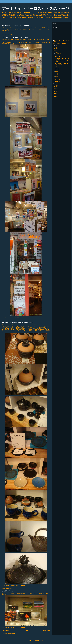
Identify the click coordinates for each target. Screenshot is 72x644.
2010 (55, 93)
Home (26, 631)
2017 (55, 52)
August (57, 70)
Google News (66, 41)
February (57, 80)
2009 (55, 95)
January (57, 81)
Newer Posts (5, 631)
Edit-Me (65, 42)
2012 (55, 90)
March (57, 78)
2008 (55, 97)
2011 (55, 92)
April (56, 76)
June (56, 73)
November (57, 55)
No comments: (23, 32)
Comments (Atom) (11, 633)
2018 (55, 50)
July (56, 71)
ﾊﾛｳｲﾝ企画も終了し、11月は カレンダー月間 (15, 26)
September (58, 68)
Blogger (41, 640)
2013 (55, 88)
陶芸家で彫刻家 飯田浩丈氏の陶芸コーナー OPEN (17, 323)
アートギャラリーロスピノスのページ (35, 9)
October (57, 57)
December (57, 53)
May (56, 75)
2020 (55, 47)
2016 (55, 83)
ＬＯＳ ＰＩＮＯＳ (57, 41)
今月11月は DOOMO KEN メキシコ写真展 (15, 37)
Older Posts (47, 631)
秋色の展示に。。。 (8, 591)
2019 (55, 49)
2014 (55, 87)
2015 (55, 85)
